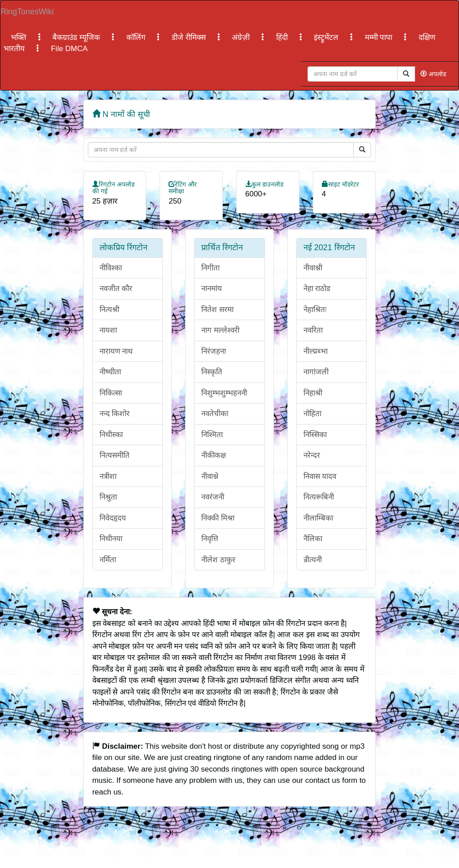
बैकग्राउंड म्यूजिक (77, 37)
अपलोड (433, 74)
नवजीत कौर (116, 289)
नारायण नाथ (116, 351)
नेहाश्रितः (315, 310)
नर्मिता (108, 560)
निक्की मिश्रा (218, 518)
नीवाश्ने (210, 476)
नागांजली (316, 372)
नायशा (108, 330)
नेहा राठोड (317, 289)
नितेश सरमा (217, 310)
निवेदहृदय (113, 518)
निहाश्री (313, 393)
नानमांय (212, 289)
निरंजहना (214, 351)
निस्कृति (212, 372)
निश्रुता (108, 497)
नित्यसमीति (115, 455)
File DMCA (69, 49)
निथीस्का (111, 435)
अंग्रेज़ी (242, 37)
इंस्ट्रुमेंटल (327, 37)
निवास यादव (320, 476)
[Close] (353, 74)
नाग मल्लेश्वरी (220, 330)
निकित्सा (111, 393)
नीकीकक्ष (214, 455)
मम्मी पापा (380, 37)
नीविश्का (111, 268)
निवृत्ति (210, 539)
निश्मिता (212, 435)
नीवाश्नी (313, 268)
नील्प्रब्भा (316, 351)
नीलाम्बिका (318, 518)
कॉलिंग (137, 37)
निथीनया (111, 539)
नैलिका (313, 539)
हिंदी (283, 37)
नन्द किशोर (115, 414)
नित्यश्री (109, 310)
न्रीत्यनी (313, 560)
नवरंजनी (213, 497)
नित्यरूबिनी (319, 497)
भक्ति (20, 37)
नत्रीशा (108, 476)
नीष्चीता (110, 372)
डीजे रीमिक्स (190, 37)
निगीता (210, 268)
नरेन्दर (312, 455)
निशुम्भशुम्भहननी (224, 393)
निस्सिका (315, 435)
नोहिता (312, 414)
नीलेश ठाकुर (218, 560)
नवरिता (313, 330)
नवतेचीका (215, 414)
